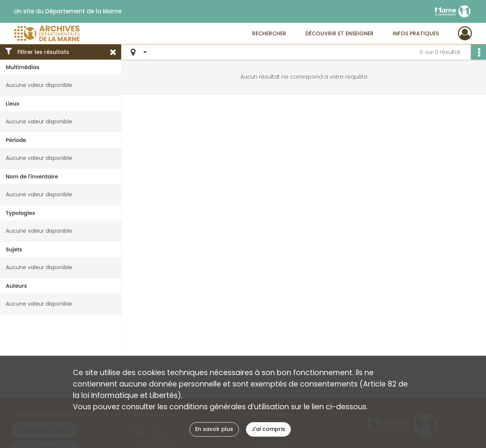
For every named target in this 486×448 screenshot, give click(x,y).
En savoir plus (214, 429)
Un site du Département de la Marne (68, 11)
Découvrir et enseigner (339, 33)
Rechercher (269, 33)
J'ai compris (268, 429)
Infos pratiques (416, 33)
